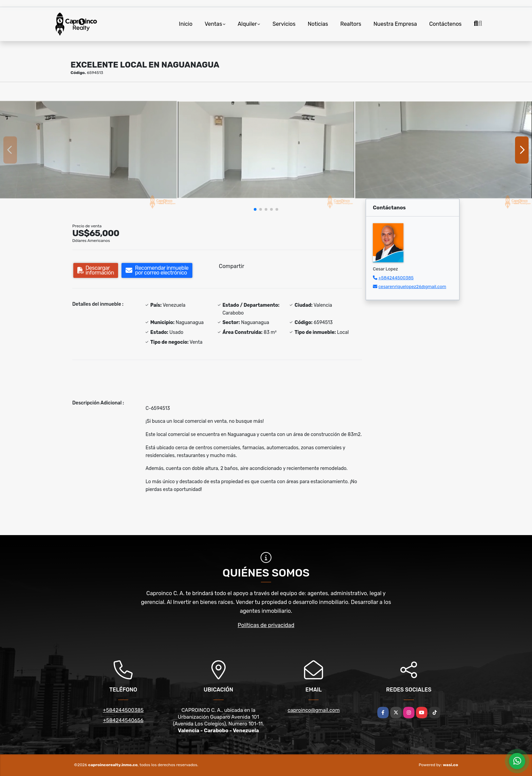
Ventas (213, 24)
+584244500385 (396, 278)
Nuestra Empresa (395, 24)
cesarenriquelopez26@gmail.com (412, 287)
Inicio (186, 24)
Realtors (351, 24)
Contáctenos (445, 24)
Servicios (284, 24)
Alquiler (248, 24)
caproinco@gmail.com (314, 710)
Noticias (318, 24)
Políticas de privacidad (266, 625)
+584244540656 (123, 720)
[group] (88, 150)
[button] (255, 209)
